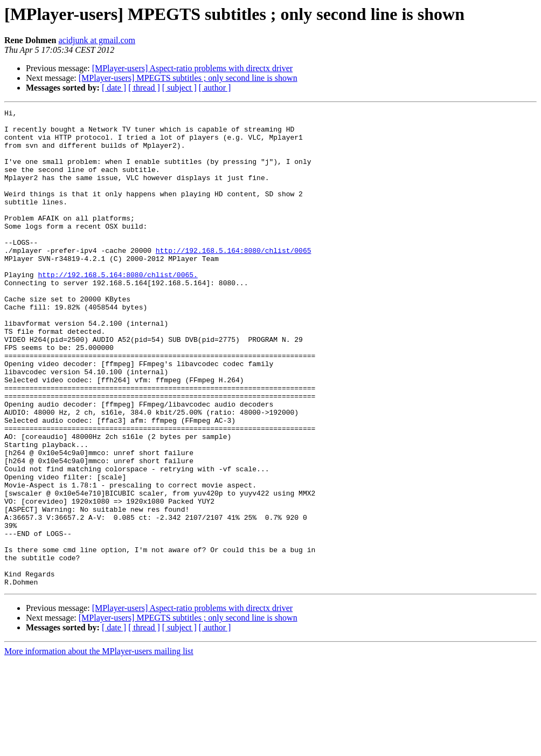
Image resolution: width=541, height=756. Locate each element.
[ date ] (114, 88)
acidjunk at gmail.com (97, 40)
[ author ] (215, 88)
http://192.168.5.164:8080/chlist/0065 (234, 279)
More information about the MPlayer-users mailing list (99, 747)
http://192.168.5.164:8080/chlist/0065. (117, 308)
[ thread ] (144, 88)
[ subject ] (179, 88)
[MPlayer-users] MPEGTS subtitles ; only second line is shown (188, 78)
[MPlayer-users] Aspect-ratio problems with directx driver (192, 68)
